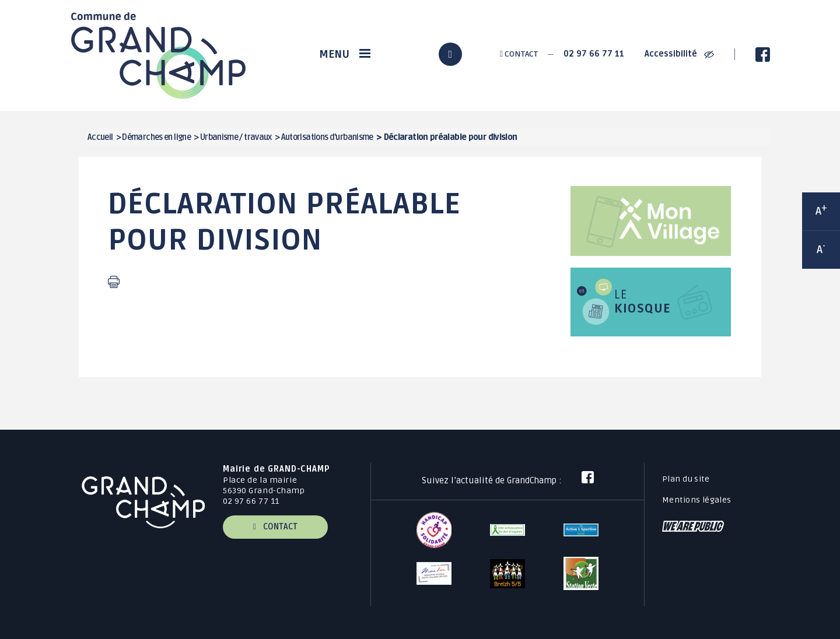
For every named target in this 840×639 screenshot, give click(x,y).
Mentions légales (697, 500)
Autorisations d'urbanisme (327, 137)
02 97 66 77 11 (594, 54)
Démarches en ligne (156, 137)
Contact (519, 54)
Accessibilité (679, 54)
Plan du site (686, 479)
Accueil (100, 137)
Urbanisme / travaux (236, 137)
